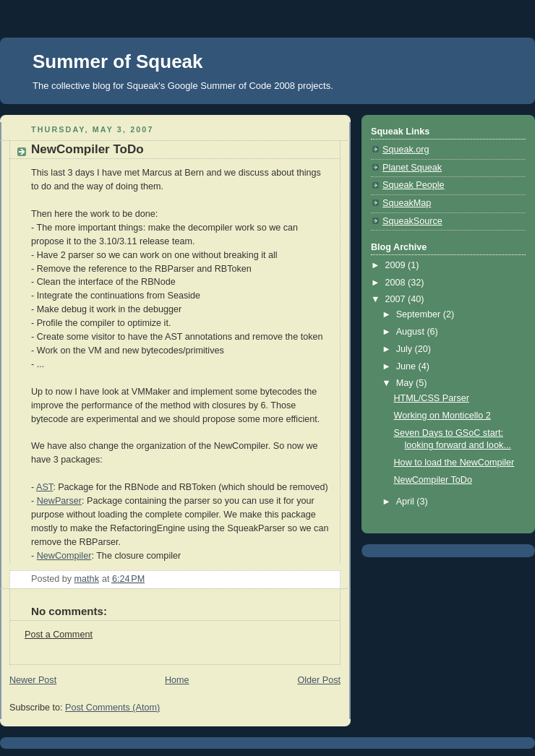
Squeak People (414, 185)
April (407, 502)
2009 (397, 265)
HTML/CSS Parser (432, 398)
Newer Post (33, 680)
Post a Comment (59, 635)
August (412, 332)
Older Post (319, 680)
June (407, 366)
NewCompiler (64, 556)
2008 (397, 283)
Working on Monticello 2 (442, 416)
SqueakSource (412, 221)
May (406, 383)
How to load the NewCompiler (454, 463)
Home (177, 680)
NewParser (59, 501)
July (406, 349)
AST (44, 487)
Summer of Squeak (118, 61)
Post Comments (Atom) (112, 708)
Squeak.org (406, 150)
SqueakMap (407, 203)
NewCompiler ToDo (433, 480)
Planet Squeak (412, 168)
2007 (397, 299)
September (420, 314)
